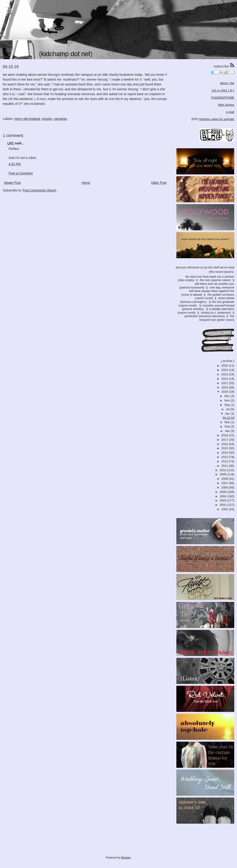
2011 (225, 466)
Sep (227, 405)
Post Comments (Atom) (39, 190)
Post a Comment (21, 173)
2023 (225, 374)
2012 (225, 461)
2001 (225, 509)
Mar (228, 422)
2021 (225, 383)
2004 (223, 496)
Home (86, 183)
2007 (225, 483)
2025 (225, 366)
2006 (225, 487)
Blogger (126, 858)
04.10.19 (228, 418)
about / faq (227, 83)
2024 (225, 370)
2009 (223, 474)
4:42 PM (15, 164)
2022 (225, 379)
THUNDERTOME (223, 98)
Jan (228, 431)
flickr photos (226, 105)
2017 (225, 440)
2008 (225, 479)
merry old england (27, 119)
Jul (228, 409)
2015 (225, 448)
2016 (225, 444)
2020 (225, 387)
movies (47, 119)
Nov (227, 400)
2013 (225, 457)
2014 (225, 453)
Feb (228, 426)
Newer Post (12, 183)
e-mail (230, 112)
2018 (225, 435)
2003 (223, 500)
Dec (227, 396)
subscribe (224, 66)
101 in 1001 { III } (223, 90)
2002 (223, 505)
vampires (61, 119)
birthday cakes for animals (217, 119)
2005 (223, 492)
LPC (11, 143)
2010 (223, 470)
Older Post (159, 183)
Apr (228, 414)
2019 (225, 392)
